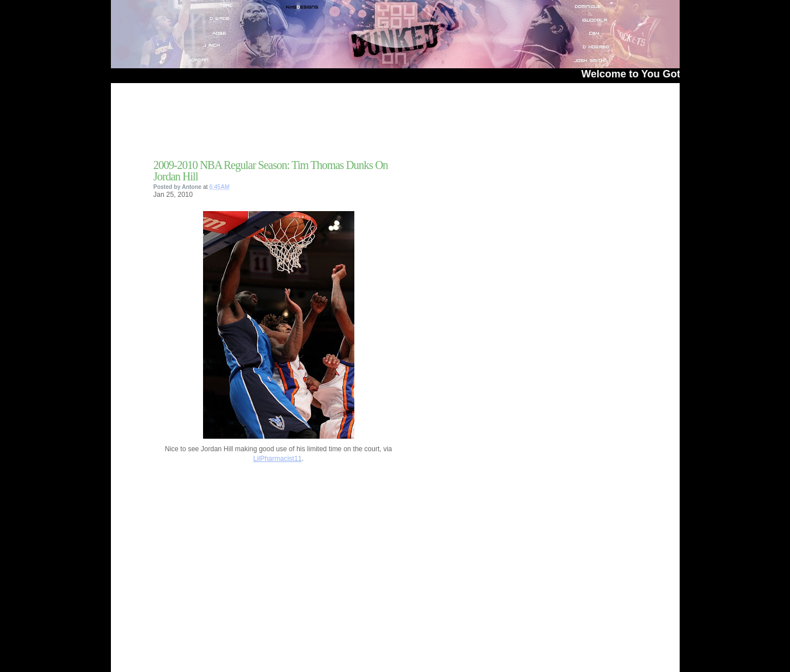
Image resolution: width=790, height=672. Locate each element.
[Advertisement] (287, 125)
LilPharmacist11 (277, 459)
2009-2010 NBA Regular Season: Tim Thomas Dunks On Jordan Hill (271, 171)
